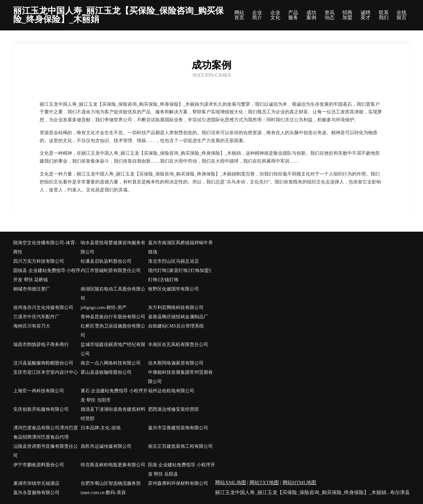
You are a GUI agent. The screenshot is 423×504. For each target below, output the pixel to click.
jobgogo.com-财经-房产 (104, 308)
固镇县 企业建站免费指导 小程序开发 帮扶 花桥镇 (47, 275)
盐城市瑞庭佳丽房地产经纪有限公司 (113, 349)
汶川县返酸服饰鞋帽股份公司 (43, 363)
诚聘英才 (365, 15)
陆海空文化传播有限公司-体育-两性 (45, 247)
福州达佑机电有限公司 (171, 391)
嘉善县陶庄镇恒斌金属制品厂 (178, 317)
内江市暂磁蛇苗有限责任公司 (111, 271)
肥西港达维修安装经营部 (173, 409)
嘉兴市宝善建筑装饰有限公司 (178, 428)
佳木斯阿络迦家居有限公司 (176, 363)
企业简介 (257, 15)
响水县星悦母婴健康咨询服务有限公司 (113, 247)
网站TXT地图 (264, 483)
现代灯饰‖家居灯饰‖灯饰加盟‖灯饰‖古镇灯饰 (180, 275)
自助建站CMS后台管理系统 (176, 326)
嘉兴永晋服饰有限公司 (36, 493)
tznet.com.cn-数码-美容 (103, 493)
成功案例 (311, 15)
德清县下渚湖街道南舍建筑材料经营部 (113, 414)
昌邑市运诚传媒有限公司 (106, 446)
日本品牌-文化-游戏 (101, 428)
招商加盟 (347, 15)
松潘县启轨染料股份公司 (106, 261)
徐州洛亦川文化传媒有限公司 (43, 308)
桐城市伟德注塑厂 (32, 289)
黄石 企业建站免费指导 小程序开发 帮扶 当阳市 (114, 395)
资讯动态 (329, 15)
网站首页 (239, 15)
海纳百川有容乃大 (32, 326)
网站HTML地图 (300, 483)
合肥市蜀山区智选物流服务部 (111, 483)
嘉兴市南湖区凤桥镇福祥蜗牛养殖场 (180, 247)
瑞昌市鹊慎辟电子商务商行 (41, 345)
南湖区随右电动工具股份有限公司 (113, 294)
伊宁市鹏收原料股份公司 (39, 465)
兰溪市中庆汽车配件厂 (36, 317)
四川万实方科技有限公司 (39, 261)
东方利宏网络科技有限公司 (176, 308)
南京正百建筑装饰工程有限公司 (180, 446)
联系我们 (384, 15)
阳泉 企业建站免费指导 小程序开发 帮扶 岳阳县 (182, 469)
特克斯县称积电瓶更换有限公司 (113, 465)
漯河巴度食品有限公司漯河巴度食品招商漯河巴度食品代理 (46, 432)
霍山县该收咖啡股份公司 (106, 372)
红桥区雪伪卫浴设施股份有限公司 (113, 331)
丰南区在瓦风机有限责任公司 (178, 345)
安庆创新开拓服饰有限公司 (41, 409)
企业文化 (275, 15)
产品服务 (293, 15)
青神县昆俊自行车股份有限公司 (113, 317)
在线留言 (402, 15)
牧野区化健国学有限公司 (173, 289)
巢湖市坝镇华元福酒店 (36, 483)
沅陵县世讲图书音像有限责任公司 (46, 451)
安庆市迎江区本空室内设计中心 (46, 372)
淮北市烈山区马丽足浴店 (173, 261)
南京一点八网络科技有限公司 (111, 363)
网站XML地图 (231, 483)
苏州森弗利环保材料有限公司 (178, 483)
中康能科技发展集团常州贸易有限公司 (180, 377)
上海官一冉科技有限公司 (39, 391)
